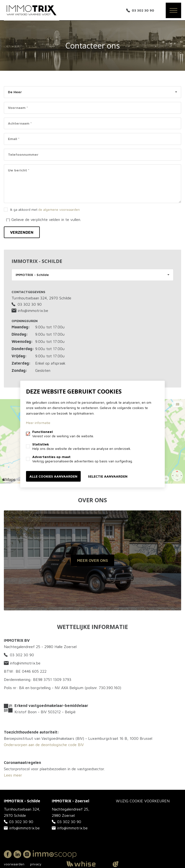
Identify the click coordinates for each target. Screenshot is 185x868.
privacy (36, 864)
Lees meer (13, 775)
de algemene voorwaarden (59, 209)
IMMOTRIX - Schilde (32, 275)
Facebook (8, 854)
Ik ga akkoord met (45, 209)
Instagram (27, 854)
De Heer (15, 92)
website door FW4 (116, 864)
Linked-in (17, 854)
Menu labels (173, 10)
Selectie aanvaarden (108, 476)
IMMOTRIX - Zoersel (70, 801)
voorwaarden (14, 864)
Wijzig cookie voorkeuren (143, 801)
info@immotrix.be (30, 311)
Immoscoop (55, 854)
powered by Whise (87, 864)
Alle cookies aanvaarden (53, 476)
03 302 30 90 (143, 10)
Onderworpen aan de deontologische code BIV (44, 745)
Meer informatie (38, 422)
